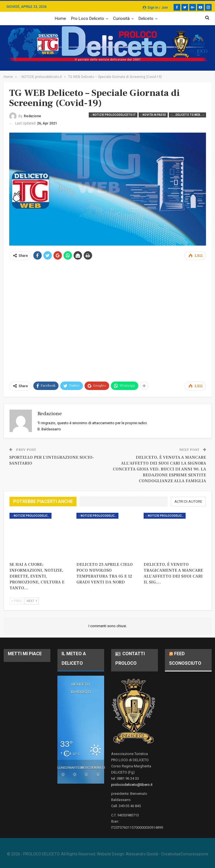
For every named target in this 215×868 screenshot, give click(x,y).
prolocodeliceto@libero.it (132, 785)
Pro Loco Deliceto (88, 19)
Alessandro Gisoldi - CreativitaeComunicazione (167, 854)
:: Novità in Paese (153, 115)
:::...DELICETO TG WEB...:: (187, 115)
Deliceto (146, 19)
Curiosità (121, 19)
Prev (17, 601)
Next (32, 601)
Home (60, 19)
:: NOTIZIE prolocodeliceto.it (113, 115)
